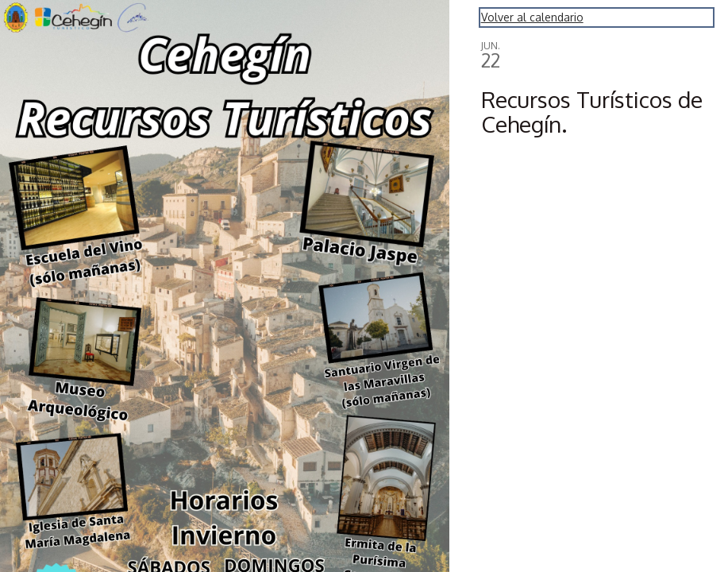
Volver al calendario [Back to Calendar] (532, 17)
